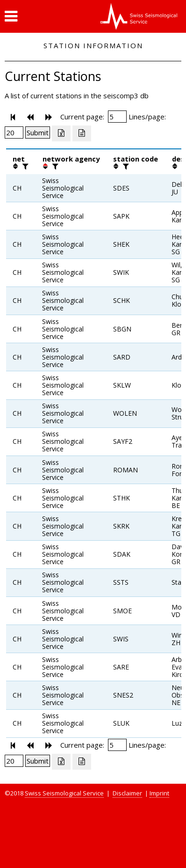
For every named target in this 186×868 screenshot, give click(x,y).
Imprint (159, 793)
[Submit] (38, 132)
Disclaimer (127, 793)
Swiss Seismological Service (64, 793)
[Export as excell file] (61, 133)
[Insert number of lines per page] (14, 132)
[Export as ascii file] (82, 133)
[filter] (24, 166)
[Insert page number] (117, 117)
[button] (11, 16)
